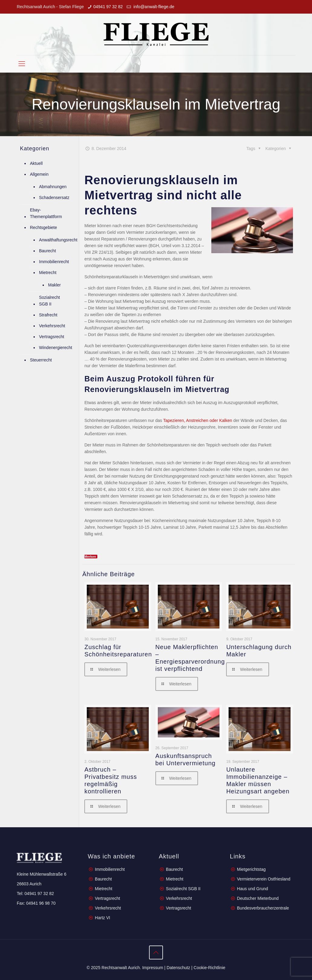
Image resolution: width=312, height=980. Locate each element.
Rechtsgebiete (44, 227)
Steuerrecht (41, 360)
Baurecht (47, 251)
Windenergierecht (56, 348)
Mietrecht (48, 273)
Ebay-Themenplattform (46, 213)
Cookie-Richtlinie (209, 968)
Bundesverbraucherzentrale (263, 908)
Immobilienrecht (54, 262)
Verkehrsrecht (52, 326)
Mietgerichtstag (251, 869)
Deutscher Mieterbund (258, 898)
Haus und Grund (253, 889)
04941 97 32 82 (108, 7)
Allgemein (39, 174)
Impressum (153, 968)
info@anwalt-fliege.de (153, 7)
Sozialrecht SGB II (49, 301)
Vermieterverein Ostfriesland (264, 879)
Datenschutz (178, 968)
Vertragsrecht (52, 337)
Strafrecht (48, 315)
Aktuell (36, 163)
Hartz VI (103, 918)
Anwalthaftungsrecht (58, 240)
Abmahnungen (53, 187)
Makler (54, 285)
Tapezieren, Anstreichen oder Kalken (198, 420)
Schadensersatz (54, 198)
